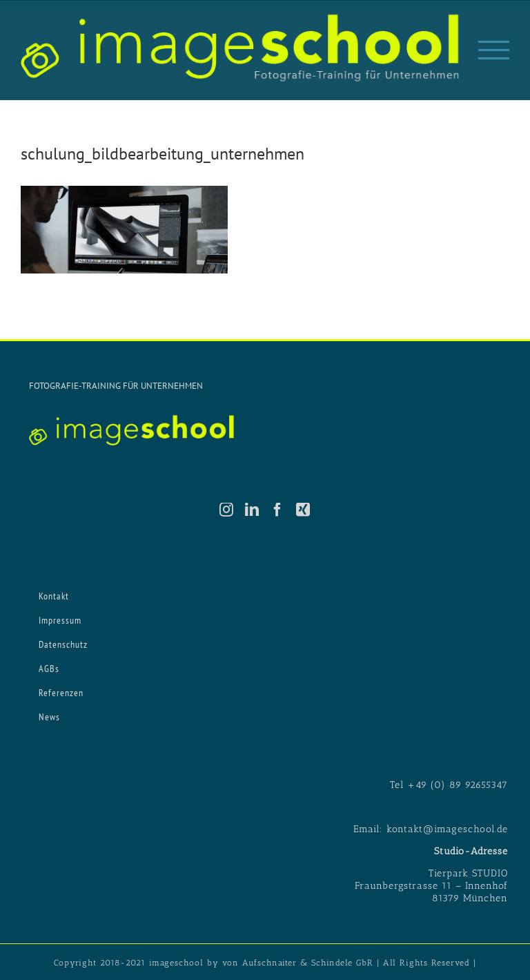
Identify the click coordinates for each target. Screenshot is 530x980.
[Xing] (303, 510)
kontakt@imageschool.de (447, 829)
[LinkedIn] (252, 510)
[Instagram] (227, 510)
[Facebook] (278, 510)
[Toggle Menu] (494, 50)
